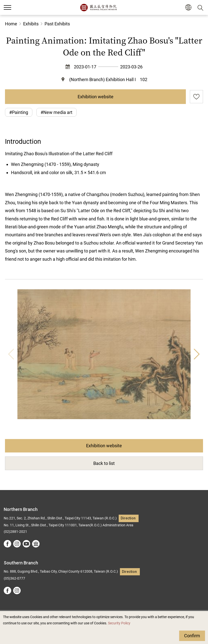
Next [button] (197, 354)
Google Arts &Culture (36, 544)
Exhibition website (96, 97)
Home (11, 24)
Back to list (104, 463)
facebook (7, 544)
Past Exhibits (57, 24)
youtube (26, 544)
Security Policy (119, 623)
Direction (128, 518)
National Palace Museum (98, 7)
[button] (188, 8)
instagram (17, 544)
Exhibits (31, 24)
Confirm (192, 636)
